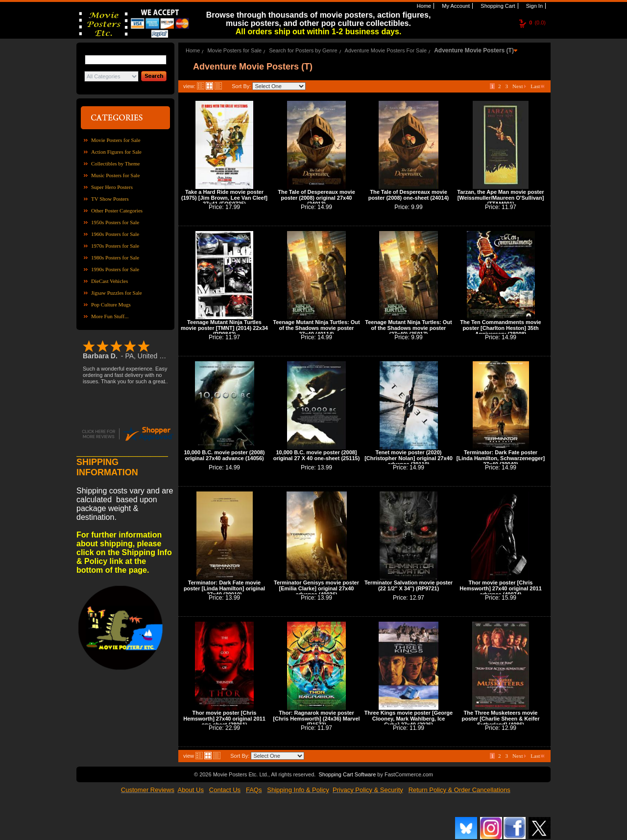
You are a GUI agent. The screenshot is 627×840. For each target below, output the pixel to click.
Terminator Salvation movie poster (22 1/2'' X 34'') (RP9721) (409, 585)
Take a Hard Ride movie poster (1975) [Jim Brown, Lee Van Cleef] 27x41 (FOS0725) (224, 198)
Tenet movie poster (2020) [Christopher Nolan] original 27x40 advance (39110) (409, 458)
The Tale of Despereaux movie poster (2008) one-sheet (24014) (409, 195)
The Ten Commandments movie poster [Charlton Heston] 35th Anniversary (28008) (500, 328)
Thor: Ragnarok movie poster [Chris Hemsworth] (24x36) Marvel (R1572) (316, 719)
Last (537, 86)
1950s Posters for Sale (115, 222)
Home (423, 6)
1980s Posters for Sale (115, 257)
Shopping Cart (497, 6)
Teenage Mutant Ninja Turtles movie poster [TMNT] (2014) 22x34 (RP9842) (224, 328)
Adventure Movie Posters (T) (474, 50)
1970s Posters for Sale (115, 246)
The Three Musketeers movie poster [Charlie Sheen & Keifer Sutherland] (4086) (501, 719)
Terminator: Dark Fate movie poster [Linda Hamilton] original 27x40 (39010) (224, 588)
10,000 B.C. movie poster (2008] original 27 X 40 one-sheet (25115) (317, 455)
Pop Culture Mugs (111, 304)
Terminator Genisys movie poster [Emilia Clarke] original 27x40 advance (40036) (316, 588)
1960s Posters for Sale (115, 234)
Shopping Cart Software (347, 774)
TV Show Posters (110, 199)
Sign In (534, 6)
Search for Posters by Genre (303, 50)
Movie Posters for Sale (116, 140)
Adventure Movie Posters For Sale (386, 50)
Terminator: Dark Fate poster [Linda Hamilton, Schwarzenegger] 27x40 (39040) (501, 458)
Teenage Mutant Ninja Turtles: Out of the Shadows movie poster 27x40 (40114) (316, 328)
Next (519, 86)
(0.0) (537, 23)
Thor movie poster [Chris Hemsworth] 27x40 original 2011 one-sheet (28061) (224, 719)
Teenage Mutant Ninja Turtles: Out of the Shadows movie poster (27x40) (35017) (408, 328)
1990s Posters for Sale (115, 269)
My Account (455, 6)
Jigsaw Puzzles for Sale (117, 293)
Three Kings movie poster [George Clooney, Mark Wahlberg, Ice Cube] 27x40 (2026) (409, 719)
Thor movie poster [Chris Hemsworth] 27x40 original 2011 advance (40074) (501, 588)
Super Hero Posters (112, 187)
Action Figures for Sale (116, 152)
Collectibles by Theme (115, 163)
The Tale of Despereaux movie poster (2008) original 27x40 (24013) (316, 198)
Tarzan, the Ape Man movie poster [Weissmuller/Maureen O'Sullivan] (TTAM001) (500, 198)
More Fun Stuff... (110, 316)
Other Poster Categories (117, 210)
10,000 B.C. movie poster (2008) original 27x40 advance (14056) (224, 455)
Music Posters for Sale (115, 175)
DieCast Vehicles (109, 281)
